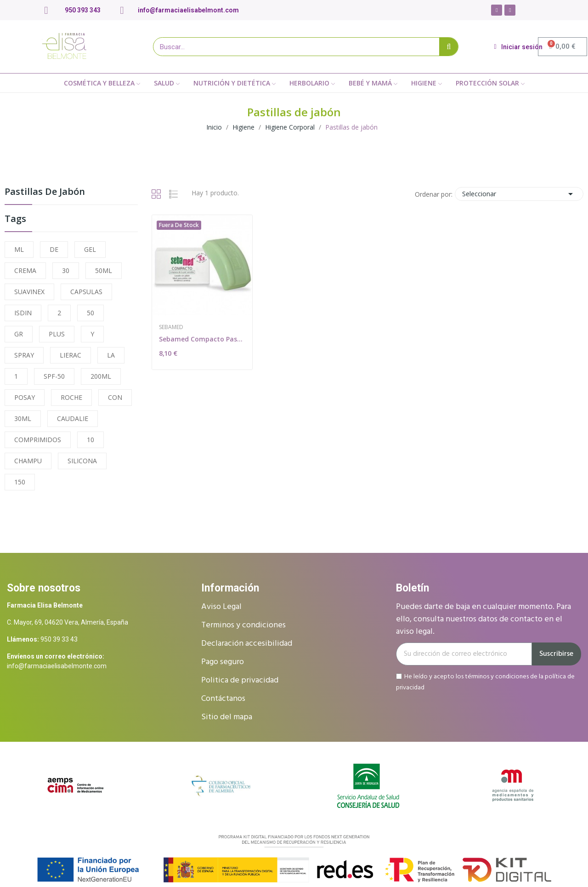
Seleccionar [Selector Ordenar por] (519, 194)
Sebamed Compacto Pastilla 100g (202, 339)
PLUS (57, 334)
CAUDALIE (73, 418)
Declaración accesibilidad (247, 644)
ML (19, 249)
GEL (90, 249)
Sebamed (171, 327)
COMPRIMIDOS (38, 440)
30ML (23, 418)
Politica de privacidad (240, 680)
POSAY (25, 397)
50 (90, 313)
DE (54, 249)
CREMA (25, 270)
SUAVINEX (29, 292)
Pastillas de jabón (45, 192)
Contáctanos (223, 699)
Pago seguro (223, 662)
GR (19, 334)
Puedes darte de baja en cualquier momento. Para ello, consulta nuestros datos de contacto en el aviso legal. (483, 619)
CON (115, 397)
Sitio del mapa (227, 717)
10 (90, 440)
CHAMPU (28, 461)
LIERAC (71, 355)
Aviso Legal (221, 607)
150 (20, 482)
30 (66, 270)
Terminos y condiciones (243, 625)
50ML (104, 270)
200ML (101, 376)
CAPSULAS (86, 292)
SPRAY (24, 355)
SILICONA (82, 461)
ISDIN (23, 313)
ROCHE (71, 397)
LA (111, 355)
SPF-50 (54, 376)
